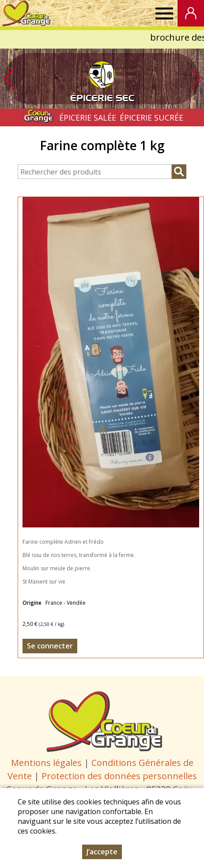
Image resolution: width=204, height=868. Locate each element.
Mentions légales (46, 763)
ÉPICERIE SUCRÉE (151, 118)
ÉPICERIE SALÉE (88, 118)
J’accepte (102, 852)
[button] (195, 79)
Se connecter (50, 646)
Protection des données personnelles (119, 776)
